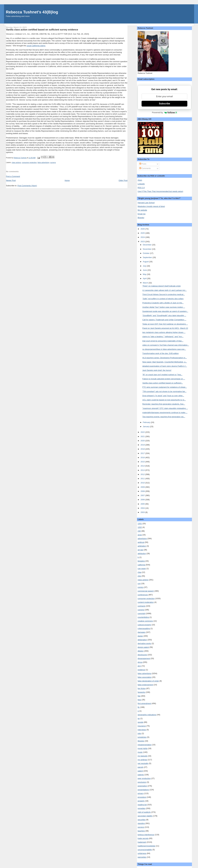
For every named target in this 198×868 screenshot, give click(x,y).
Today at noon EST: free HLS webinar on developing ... (165, 324)
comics (141, 587)
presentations (143, 790)
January (146, 427)
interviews (142, 730)
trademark (142, 842)
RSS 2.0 (141, 188)
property (141, 801)
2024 (143, 237)
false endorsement (145, 685)
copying (141, 610)
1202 (140, 527)
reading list (142, 805)
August (146, 262)
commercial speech (146, 591)
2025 (143, 233)
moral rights (143, 748)
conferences (143, 595)
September (148, 257)
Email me (142, 214)
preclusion (142, 782)
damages (141, 632)
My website (142, 210)
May (145, 274)
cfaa (139, 572)
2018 (143, 449)
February (147, 422)
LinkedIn (141, 184)
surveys (53, 162)
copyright (141, 613)
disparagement (144, 658)
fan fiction (142, 688)
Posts (143, 164)
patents (141, 775)
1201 (140, 524)
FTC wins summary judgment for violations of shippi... (165, 387)
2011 (143, 479)
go (139, 718)
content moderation (146, 602)
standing (141, 823)
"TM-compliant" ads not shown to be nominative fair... (164, 391)
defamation (142, 640)
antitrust (141, 542)
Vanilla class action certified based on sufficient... (163, 383)
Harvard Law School (146, 203)
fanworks (141, 692)
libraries (141, 741)
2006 (143, 500)
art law (140, 550)
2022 (143, 432)
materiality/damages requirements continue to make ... (165, 413)
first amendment (144, 703)
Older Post (123, 180)
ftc (139, 707)
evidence (141, 670)
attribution (142, 554)
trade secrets (143, 838)
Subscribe (165, 104)
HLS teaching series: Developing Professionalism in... (165, 358)
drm (139, 666)
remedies (141, 808)
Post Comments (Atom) (27, 186)
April (145, 278)
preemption (142, 786)
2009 (143, 487)
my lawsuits (142, 756)
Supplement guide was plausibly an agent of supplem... (165, 311)
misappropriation (145, 745)
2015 (143, 462)
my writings (142, 760)
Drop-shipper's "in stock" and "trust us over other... (163, 396)
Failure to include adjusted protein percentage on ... (164, 379)
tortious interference (146, 835)
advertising (142, 539)
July (145, 266)
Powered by (164, 112)
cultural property (144, 625)
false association (145, 677)
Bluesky (141, 218)
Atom (140, 180)
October (146, 253)
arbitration (142, 546)
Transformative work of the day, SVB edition (161, 353)
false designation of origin (148, 681)
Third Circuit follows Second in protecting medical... (164, 294)
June (145, 270)
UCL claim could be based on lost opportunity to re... (164, 400)
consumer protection (29, 162)
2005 (143, 504)
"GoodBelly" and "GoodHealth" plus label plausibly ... (164, 315)
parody (141, 767)
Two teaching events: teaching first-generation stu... (164, 417)
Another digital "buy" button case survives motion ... (164, 307)
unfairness (142, 853)
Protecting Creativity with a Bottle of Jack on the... (163, 303)
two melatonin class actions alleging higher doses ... (164, 332)
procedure (142, 797)
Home (67, 180)
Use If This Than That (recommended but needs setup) (160, 191)
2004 (143, 508)
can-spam (142, 569)
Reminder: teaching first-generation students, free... (164, 404)
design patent (143, 647)
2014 (143, 466)
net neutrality (143, 763)
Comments (145, 168)
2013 (143, 470)
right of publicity (144, 812)
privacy (141, 793)
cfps (139, 576)
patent (140, 771)
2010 (143, 483)
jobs (139, 733)
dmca (140, 662)
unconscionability (145, 850)
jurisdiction (142, 737)
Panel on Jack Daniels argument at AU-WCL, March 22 (165, 328)
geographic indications (147, 715)
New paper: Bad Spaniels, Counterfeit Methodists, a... (165, 362)
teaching (141, 831)
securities (142, 820)
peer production (144, 778)
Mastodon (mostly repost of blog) (151, 206)
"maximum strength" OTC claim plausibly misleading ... (165, 408)
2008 (143, 491)
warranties (142, 857)
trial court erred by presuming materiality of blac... (163, 341)
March (146, 283)
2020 (143, 441)
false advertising (43, 162)
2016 (143, 457)
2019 (143, 445)
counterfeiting (143, 617)
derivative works (144, 643)
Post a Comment (13, 176)
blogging (141, 561)
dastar (140, 636)
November (147, 249)
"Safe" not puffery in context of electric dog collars (163, 299)
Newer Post (11, 180)
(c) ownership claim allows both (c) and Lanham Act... (165, 290)
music (140, 752)
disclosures (142, 655)
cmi (139, 583)
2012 (143, 474)
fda (139, 696)
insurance (142, 726)
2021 (143, 436)
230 (139, 531)
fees (139, 700)
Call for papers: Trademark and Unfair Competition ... (164, 320)
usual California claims (36, 46)
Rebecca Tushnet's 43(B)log (32, 12)
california (141, 565)
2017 (143, 453)
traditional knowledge (146, 846)
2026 (143, 229)
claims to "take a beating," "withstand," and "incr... (163, 337)
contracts (141, 606)
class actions (16, 162)
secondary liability (145, 816)
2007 (143, 495)
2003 (143, 512)
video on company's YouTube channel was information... (166, 345)
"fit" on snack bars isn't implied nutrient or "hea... (162, 375)
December (147, 245)
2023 (143, 242)
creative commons (145, 621)
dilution (141, 651)
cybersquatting (144, 628)
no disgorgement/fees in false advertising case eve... (164, 349)
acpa (140, 535)
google (140, 722)
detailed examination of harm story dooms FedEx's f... (165, 366)
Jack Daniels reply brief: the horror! (157, 370)
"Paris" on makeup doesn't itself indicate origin (162, 286)
